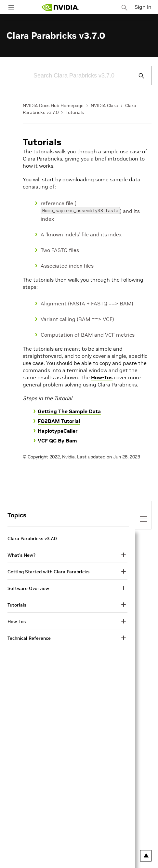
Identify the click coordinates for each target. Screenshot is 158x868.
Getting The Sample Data (69, 411)
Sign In (143, 7)
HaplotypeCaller (58, 431)
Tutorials (75, 112)
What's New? (21, 555)
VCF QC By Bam (57, 441)
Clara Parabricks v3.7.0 (32, 539)
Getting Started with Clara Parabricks (48, 572)
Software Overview (28, 588)
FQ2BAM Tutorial (59, 421)
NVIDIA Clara (104, 105)
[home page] (60, 7)
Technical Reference (29, 638)
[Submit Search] (138, 76)
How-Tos (102, 377)
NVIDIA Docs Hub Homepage (53, 105)
